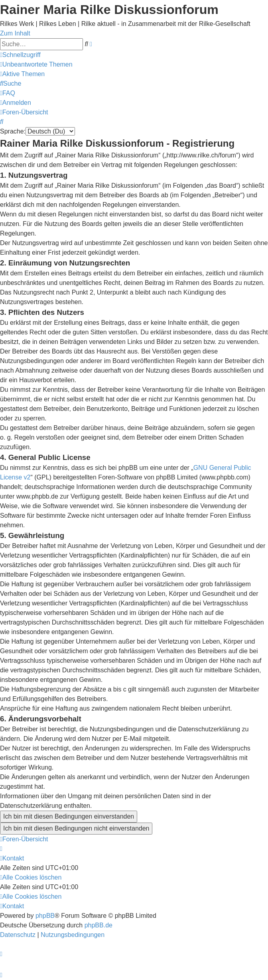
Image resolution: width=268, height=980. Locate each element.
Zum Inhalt (15, 33)
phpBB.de (99, 925)
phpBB (45, 916)
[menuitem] (36, 64)
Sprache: (13, 131)
